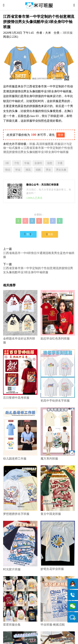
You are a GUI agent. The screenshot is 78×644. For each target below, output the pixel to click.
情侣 (8, 170)
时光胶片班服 (20, 546)
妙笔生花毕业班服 (58, 546)
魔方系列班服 (58, 434)
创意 (50, 163)
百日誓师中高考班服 (20, 374)
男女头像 (61, 170)
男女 (48, 170)
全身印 (38, 163)
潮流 (28, 170)
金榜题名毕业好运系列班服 (20, 317)
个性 (17, 163)
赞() (28, 234)
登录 (61, 135)
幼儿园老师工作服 (20, 434)
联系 (50, 234)
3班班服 (67, 33)
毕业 (18, 170)
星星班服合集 (20, 601)
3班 (7, 163)
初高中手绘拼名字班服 (58, 376)
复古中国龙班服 (58, 490)
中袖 (27, 163)
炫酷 (38, 170)
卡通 (60, 163)
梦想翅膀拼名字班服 (20, 490)
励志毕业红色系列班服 (58, 315)
